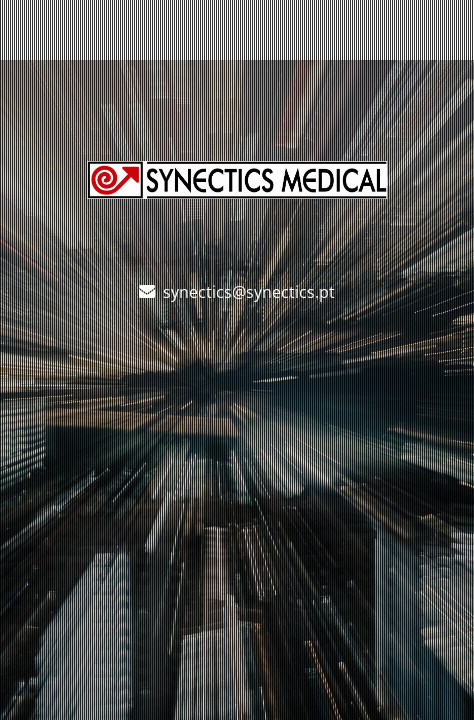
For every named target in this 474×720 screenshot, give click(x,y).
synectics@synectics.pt (249, 292)
